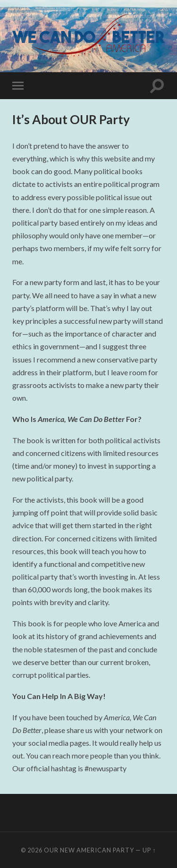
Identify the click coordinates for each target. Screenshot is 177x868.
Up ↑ (149, 850)
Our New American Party (89, 850)
